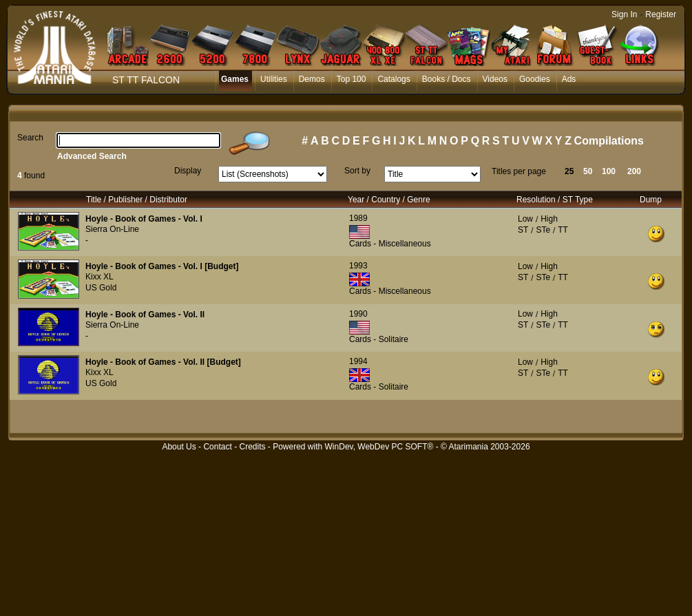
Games (235, 79)
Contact (217, 447)
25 (569, 171)
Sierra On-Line (112, 229)
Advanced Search (92, 156)
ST (523, 230)
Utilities (274, 79)
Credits (252, 447)
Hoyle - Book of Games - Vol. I (144, 219)
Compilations (609, 141)
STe (543, 230)
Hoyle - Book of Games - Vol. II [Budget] (163, 362)
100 (609, 171)
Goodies (535, 79)
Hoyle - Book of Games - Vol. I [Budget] (162, 266)
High (549, 219)
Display (188, 171)
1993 (358, 266)
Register (661, 14)
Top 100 (352, 79)
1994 (358, 361)
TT (563, 230)
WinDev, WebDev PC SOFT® (379, 447)
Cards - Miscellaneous (390, 244)
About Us (179, 447)
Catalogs (394, 79)
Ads (569, 79)
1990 (358, 314)
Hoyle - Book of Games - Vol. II (145, 315)
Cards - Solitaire (379, 339)
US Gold (101, 288)
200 (634, 171)
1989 (358, 218)
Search (30, 138)
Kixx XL (99, 277)
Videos (495, 79)
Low (525, 219)
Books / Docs (447, 79)
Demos (312, 79)
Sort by (357, 171)
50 (588, 171)
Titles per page (519, 171)
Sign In (624, 14)
